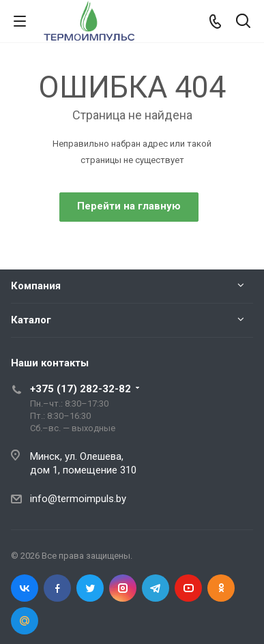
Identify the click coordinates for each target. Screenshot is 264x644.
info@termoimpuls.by (78, 499)
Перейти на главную (129, 206)
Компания (36, 286)
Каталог (31, 320)
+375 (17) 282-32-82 (80, 389)
